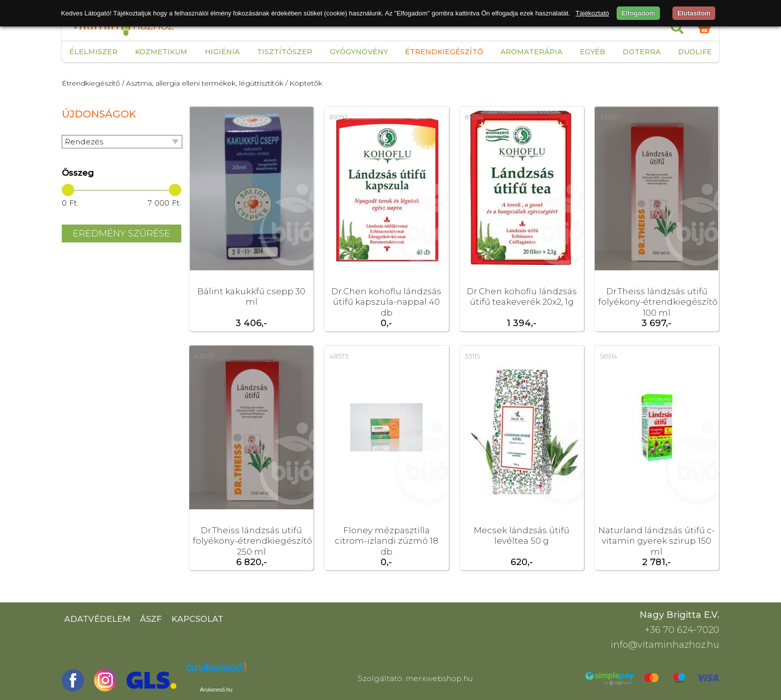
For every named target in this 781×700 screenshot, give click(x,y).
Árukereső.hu (216, 690)
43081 (609, 117)
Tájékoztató (592, 13)
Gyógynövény (359, 52)
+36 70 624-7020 (682, 630)
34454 (204, 117)
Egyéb (592, 52)
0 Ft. (70, 203)
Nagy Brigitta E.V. (679, 615)
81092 (338, 117)
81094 (474, 117)
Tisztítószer (285, 52)
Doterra (642, 52)
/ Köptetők (304, 83)
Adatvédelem (97, 619)
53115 (472, 356)
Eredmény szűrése (122, 233)
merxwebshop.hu (439, 678)
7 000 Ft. (165, 203)
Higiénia (222, 52)
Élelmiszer (93, 52)
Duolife (695, 52)
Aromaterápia (531, 52)
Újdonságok (99, 114)
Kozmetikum (161, 52)
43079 (204, 356)
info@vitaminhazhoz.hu (665, 645)
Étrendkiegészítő (444, 52)
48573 (339, 356)
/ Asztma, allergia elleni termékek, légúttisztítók (203, 83)
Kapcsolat (197, 619)
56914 (608, 356)
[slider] (68, 190)
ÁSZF (151, 619)
